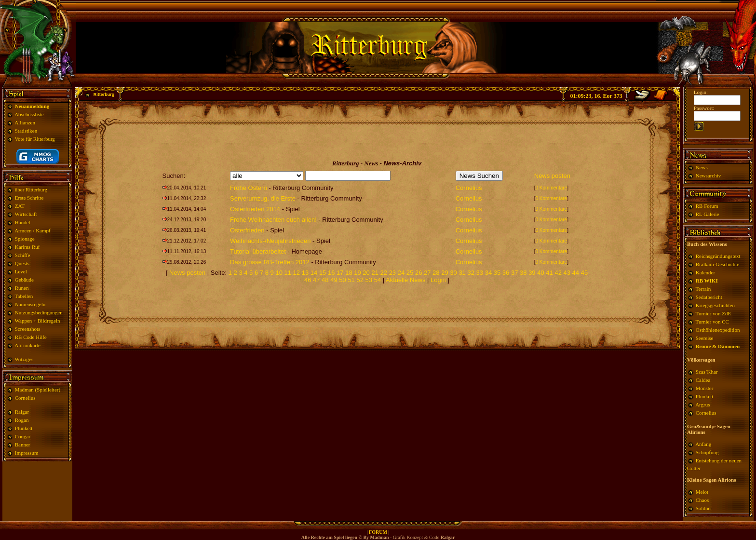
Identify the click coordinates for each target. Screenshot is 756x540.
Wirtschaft (26, 214)
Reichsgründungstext (718, 256)
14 (314, 273)
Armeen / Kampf (33, 230)
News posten (552, 176)
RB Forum (707, 206)
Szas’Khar (707, 372)
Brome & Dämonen (718, 346)
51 (351, 280)
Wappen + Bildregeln (38, 321)
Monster (705, 388)
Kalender (705, 272)
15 (323, 273)
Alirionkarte (27, 345)
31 (462, 273)
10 (279, 273)
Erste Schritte (29, 198)
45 (584, 273)
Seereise (705, 338)
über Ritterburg (31, 189)
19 (357, 273)
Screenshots (28, 329)
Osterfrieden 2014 (255, 209)
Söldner (704, 508)
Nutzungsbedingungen (39, 312)
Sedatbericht (709, 297)
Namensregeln (30, 304)
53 (369, 280)
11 (288, 273)
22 (384, 273)
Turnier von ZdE (714, 313)
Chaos (702, 500)
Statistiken (26, 131)
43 (567, 273)
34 (488, 273)
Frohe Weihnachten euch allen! (273, 220)
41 (549, 273)
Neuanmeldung (32, 106)
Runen (22, 288)
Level (21, 271)
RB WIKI (707, 281)
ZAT (20, 206)
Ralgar (22, 412)
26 (418, 273)
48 (325, 280)
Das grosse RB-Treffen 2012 (270, 262)
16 (331, 273)
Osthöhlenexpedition (718, 330)
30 (453, 273)
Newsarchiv (708, 175)
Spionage (25, 239)
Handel (23, 222)
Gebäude (24, 280)
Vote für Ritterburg (35, 139)
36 (506, 273)
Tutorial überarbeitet (258, 251)
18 (349, 273)
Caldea (703, 380)
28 (436, 273)
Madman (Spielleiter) (38, 390)
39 (532, 273)
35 (497, 273)
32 (471, 273)
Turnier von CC (712, 322)
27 (427, 273)
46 (308, 280)
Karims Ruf (27, 247)
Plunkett (24, 428)
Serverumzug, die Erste (263, 198)
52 (360, 280)
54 (378, 280)
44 (576, 273)
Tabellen (24, 296)
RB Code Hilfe (31, 337)
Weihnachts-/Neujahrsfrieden (270, 241)
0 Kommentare (552, 188)
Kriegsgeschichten (715, 305)
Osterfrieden (247, 230)
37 (514, 273)
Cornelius (25, 398)
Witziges (24, 359)
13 (305, 273)
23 (392, 273)
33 (480, 273)
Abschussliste (29, 114)
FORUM (378, 532)
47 (316, 280)
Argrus (702, 405)
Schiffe (23, 255)
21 (375, 273)
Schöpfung (707, 452)
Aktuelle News (405, 280)
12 (297, 273)
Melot (702, 492)
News (702, 167)
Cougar (23, 436)
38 (523, 273)
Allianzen (25, 122)
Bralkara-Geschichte (717, 264)
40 (540, 273)
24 (401, 273)
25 (410, 273)
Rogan (22, 420)
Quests (22, 263)
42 (558, 273)
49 (334, 280)
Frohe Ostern (249, 188)
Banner (23, 445)
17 (340, 273)
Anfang (703, 444)
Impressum (27, 453)
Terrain (703, 289)
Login (439, 280)
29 (445, 273)
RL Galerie (708, 214)
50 (342, 280)
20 (366, 273)
